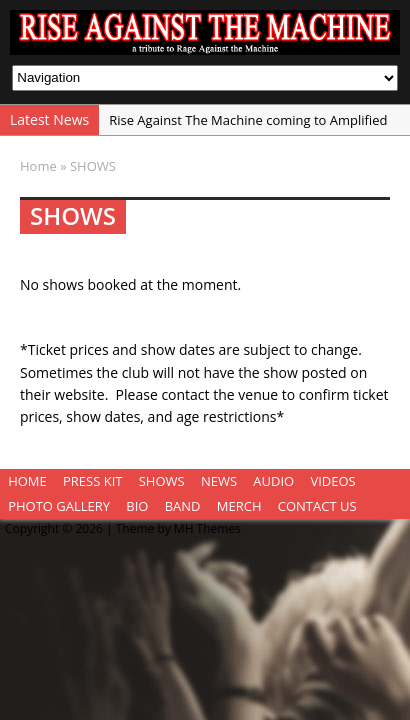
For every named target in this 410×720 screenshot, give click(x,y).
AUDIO (273, 481)
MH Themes (207, 528)
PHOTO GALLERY (59, 506)
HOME (27, 481)
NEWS (219, 481)
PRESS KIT (92, 481)
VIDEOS (332, 481)
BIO (137, 506)
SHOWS (162, 481)
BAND (183, 506)
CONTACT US (317, 506)
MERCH (239, 506)
